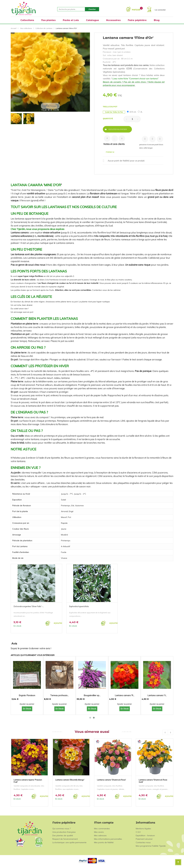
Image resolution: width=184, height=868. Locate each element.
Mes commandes (102, 829)
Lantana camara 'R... (125, 695)
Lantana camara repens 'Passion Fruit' (28, 781)
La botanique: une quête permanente (69, 842)
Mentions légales (143, 829)
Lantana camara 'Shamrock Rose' (111, 780)
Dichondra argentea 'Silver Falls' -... (29, 606)
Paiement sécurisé (144, 839)
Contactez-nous (143, 842)
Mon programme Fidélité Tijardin (151, 846)
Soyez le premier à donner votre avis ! (31, 648)
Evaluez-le (110, 152)
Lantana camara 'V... (157, 695)
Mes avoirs (99, 832)
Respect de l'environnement (65, 839)
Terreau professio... (59, 695)
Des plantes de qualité (63, 835)
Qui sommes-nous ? (61, 829)
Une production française (64, 832)
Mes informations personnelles (108, 839)
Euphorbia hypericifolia (79, 606)
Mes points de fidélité (104, 842)
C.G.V (138, 832)
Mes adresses (100, 835)
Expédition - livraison (145, 835)
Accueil (14, 28)
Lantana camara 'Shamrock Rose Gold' (153, 781)
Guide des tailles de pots (114, 112)
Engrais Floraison (27, 695)
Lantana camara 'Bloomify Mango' (70, 780)
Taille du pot (110, 107)
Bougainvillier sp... (92, 695)
